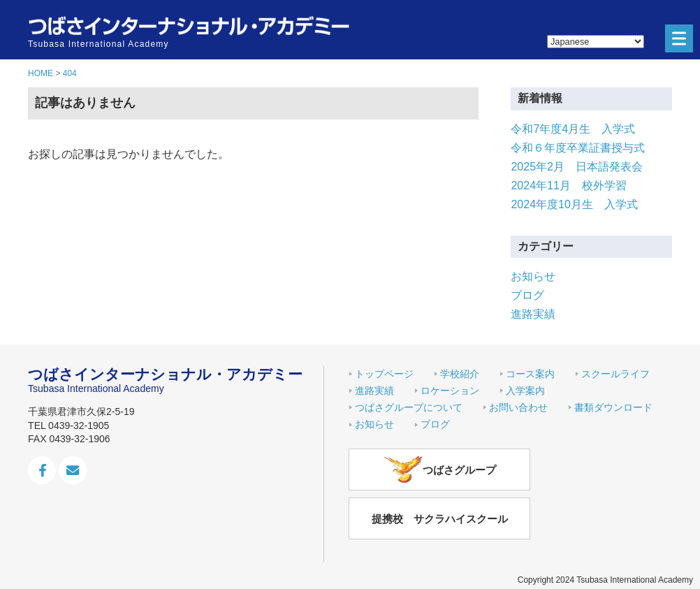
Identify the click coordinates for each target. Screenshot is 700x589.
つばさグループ (440, 470)
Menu (676, 39)
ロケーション (450, 391)
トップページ (384, 374)
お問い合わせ (518, 407)
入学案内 (525, 391)
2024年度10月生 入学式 (574, 204)
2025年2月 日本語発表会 (577, 167)
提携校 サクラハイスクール (440, 519)
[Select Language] (596, 42)
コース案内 (530, 374)
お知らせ (533, 276)
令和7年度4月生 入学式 (573, 129)
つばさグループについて (409, 407)
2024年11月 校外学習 (568, 186)
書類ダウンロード (613, 407)
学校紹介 (460, 374)
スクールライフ (615, 374)
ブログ (527, 295)
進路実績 (533, 314)
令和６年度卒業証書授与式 (578, 148)
